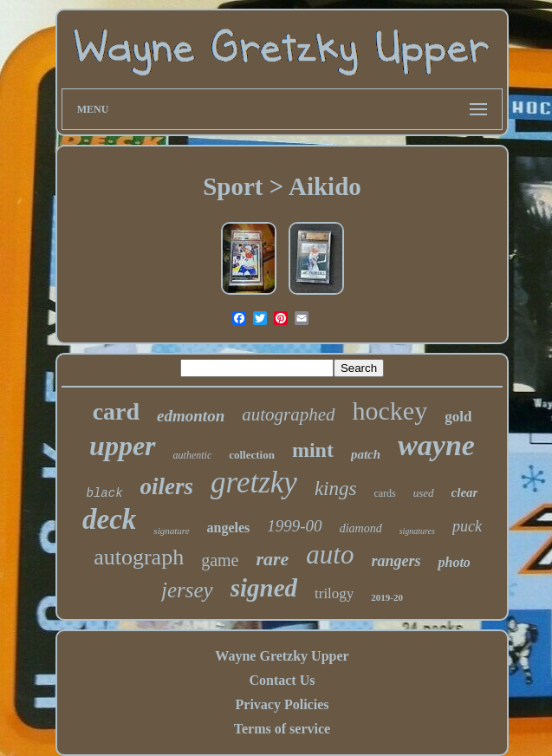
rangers (396, 561)
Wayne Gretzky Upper (282, 656)
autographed (288, 414)
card (116, 411)
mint (313, 450)
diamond (361, 528)
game (220, 560)
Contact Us (282, 680)
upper (122, 446)
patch (366, 454)
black (105, 493)
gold (458, 417)
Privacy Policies (282, 704)
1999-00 (294, 526)
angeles (229, 528)
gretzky (254, 482)
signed (264, 588)
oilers (167, 486)
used (424, 493)
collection (252, 455)
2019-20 (387, 597)
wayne (436, 445)
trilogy (334, 593)
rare (272, 559)
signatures (417, 531)
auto (330, 554)
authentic (193, 455)
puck (467, 526)
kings (336, 489)
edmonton (191, 416)
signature (171, 531)
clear (465, 492)
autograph (139, 557)
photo (454, 562)
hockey (390, 411)
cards (384, 493)
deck (109, 519)
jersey (187, 590)
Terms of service (282, 729)
